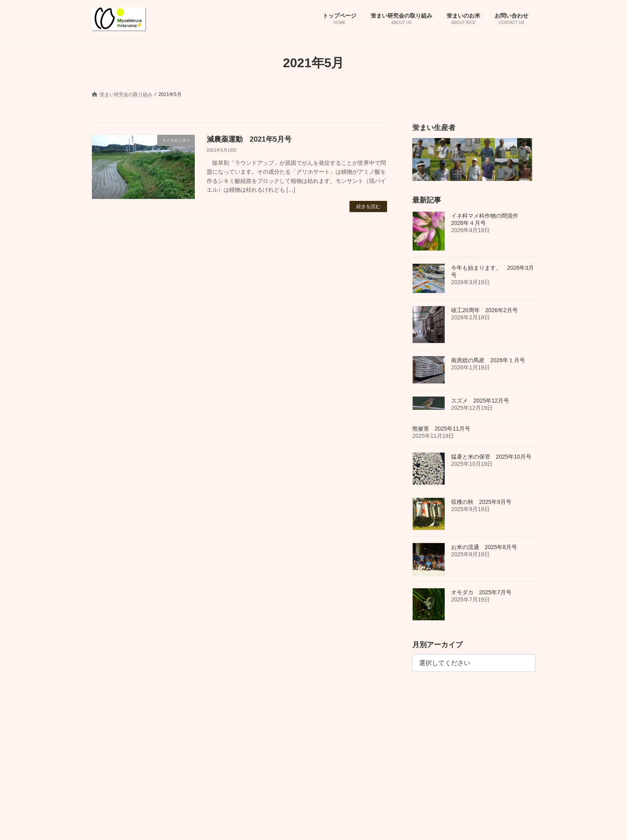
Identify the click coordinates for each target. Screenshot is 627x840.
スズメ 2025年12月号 (480, 400)
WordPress (242, 826)
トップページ (113, 708)
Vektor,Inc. (387, 826)
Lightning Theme (283, 826)
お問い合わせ (271, 708)
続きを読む (368, 206)
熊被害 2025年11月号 (441, 428)
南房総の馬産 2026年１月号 (488, 360)
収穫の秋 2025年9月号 (481, 501)
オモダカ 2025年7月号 (481, 592)
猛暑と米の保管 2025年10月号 (491, 456)
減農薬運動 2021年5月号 (249, 139)
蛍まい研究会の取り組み (170, 708)
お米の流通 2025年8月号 (484, 547)
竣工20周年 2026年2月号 (484, 310)
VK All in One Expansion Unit (337, 826)
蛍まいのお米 (226, 708)
